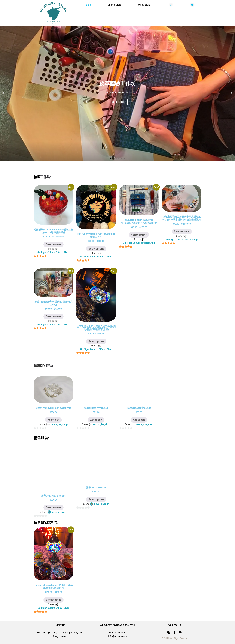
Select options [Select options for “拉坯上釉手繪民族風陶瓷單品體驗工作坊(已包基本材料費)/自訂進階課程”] (182, 231)
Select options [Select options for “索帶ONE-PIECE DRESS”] (54, 507)
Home (88, 5)
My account (144, 5)
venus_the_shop (59, 424)
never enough (59, 512)
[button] (3, 93)
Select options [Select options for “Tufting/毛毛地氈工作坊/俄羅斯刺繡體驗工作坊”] (96, 249)
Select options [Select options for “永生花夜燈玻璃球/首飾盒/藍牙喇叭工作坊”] (54, 316)
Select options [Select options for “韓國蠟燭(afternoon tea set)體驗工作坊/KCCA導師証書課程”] (54, 244)
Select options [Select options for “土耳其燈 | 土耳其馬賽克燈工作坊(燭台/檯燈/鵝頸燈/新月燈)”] (96, 341)
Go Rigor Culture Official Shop (53, 252)
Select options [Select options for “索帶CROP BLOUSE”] (96, 499)
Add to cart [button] (53, 420)
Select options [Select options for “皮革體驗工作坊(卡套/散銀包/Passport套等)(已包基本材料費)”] (139, 235)
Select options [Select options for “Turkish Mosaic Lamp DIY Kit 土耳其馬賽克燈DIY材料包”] (54, 600)
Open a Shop (115, 5)
